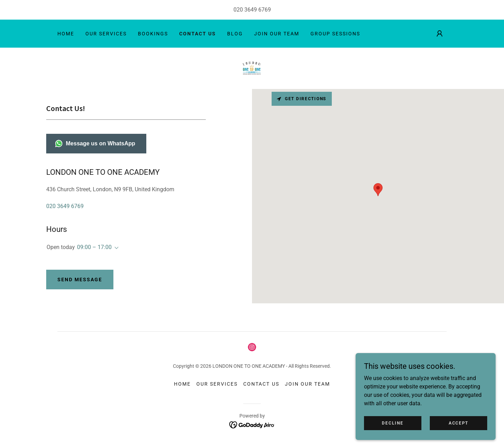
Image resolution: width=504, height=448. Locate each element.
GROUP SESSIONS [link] (335, 34)
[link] (252, 68)
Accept (458, 423)
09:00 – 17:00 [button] (94, 247)
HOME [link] (66, 34)
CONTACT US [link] (198, 34)
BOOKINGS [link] (153, 34)
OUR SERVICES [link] (106, 34)
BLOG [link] (235, 34)
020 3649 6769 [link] (252, 10)
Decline (393, 423)
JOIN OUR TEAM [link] (277, 34)
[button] (440, 34)
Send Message (80, 280)
